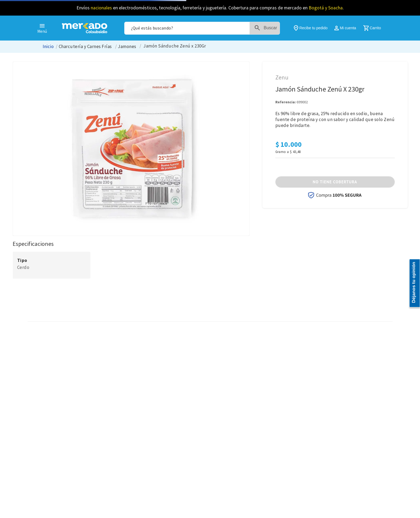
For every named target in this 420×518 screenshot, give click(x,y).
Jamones (127, 47)
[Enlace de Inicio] (48, 47)
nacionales (101, 8)
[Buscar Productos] (267, 28)
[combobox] (202, 28)
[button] (335, 182)
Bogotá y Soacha (326, 8)
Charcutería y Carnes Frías (85, 47)
